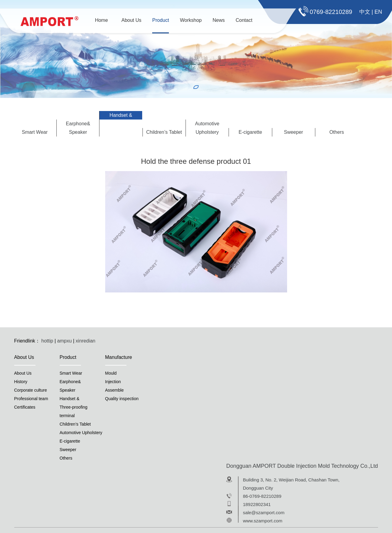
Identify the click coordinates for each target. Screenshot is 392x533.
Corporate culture (31, 390)
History (21, 382)
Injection (113, 382)
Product (161, 20)
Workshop (191, 20)
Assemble (114, 390)
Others (337, 132)
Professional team (31, 399)
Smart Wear (35, 132)
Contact (244, 20)
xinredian (86, 341)
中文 (365, 12)
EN (378, 12)
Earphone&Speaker (78, 128)
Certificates (25, 407)
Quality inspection (122, 399)
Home (101, 20)
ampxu (65, 341)
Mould (111, 373)
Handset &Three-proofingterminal (121, 124)
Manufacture (119, 357)
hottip (47, 341)
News (219, 20)
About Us (132, 20)
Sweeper (293, 132)
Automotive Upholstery (207, 128)
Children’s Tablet (164, 132)
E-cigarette (250, 132)
